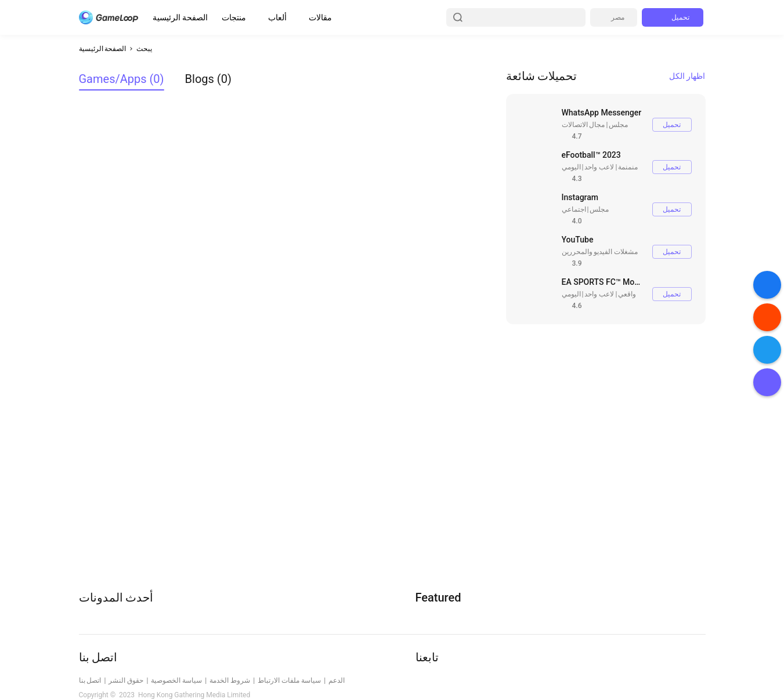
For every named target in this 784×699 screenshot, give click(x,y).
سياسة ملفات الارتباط (289, 680)
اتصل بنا (90, 680)
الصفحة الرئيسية (180, 17)
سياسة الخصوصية (176, 680)
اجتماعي (574, 209)
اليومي (571, 167)
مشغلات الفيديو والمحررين (600, 252)
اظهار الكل (687, 76)
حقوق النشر (126, 680)
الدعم (337, 680)
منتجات (234, 17)
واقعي (627, 294)
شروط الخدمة (230, 680)
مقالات (320, 17)
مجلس (618, 125)
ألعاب (277, 17)
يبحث (144, 49)
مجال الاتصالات (584, 125)
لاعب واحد (599, 167)
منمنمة (628, 167)
